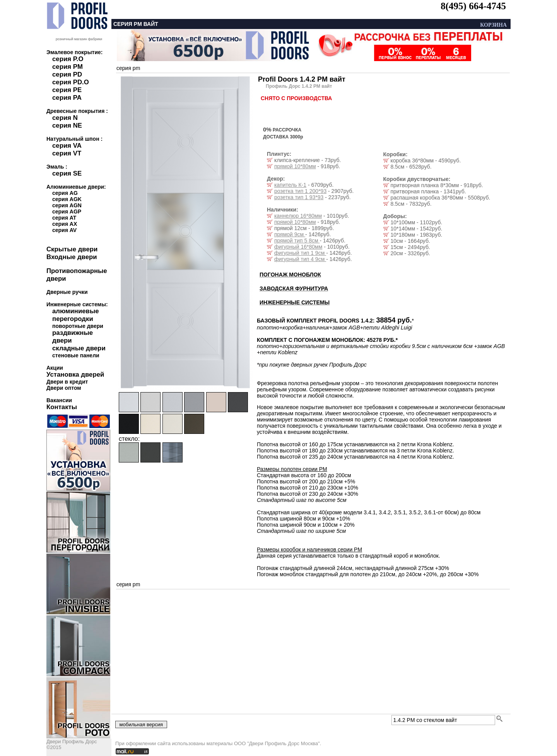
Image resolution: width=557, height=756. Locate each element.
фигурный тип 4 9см (300, 259)
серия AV (64, 230)
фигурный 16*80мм (298, 247)
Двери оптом (64, 388)
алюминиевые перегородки (76, 315)
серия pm (128, 68)
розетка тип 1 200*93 (300, 191)
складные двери (79, 348)
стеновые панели (76, 355)
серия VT (67, 153)
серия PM (67, 67)
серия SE (67, 173)
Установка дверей (75, 375)
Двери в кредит (67, 382)
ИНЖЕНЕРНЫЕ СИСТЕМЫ (295, 302)
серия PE (67, 90)
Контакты (62, 407)
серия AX (65, 224)
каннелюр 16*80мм (298, 216)
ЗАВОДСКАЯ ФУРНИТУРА (294, 288)
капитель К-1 (290, 185)
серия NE (67, 125)
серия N (65, 118)
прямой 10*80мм (295, 166)
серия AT (64, 218)
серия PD (67, 74)
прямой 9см (290, 234)
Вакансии (59, 400)
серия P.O (68, 59)
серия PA (67, 98)
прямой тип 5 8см (297, 241)
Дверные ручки (67, 292)
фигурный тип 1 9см (300, 253)
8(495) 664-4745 (473, 6)
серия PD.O (71, 82)
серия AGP (67, 212)
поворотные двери (78, 326)
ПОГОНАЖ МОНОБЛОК (290, 275)
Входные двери (72, 257)
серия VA (67, 146)
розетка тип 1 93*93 (299, 197)
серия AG (65, 193)
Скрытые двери (72, 249)
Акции (55, 368)
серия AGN (67, 205)
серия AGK (67, 199)
